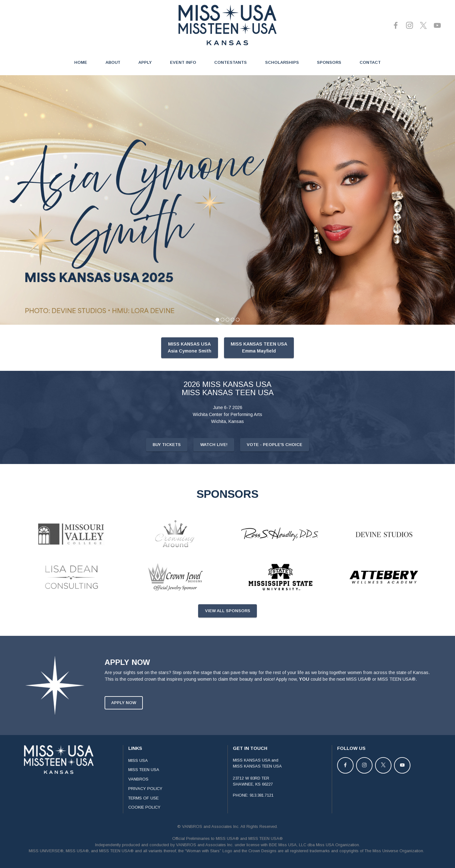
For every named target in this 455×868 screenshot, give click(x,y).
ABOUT (113, 62)
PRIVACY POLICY (145, 805)
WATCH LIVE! (214, 462)
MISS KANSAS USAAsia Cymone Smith (190, 364)
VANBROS (138, 796)
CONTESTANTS (231, 62)
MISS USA (138, 777)
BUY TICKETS (167, 462)
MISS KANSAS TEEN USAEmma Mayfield (259, 364)
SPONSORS (329, 62)
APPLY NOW (124, 719)
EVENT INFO (183, 62)
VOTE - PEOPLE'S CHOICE (275, 462)
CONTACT (370, 62)
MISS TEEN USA (144, 786)
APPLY (145, 62)
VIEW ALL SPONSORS (228, 628)
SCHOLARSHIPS (282, 62)
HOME (81, 62)
